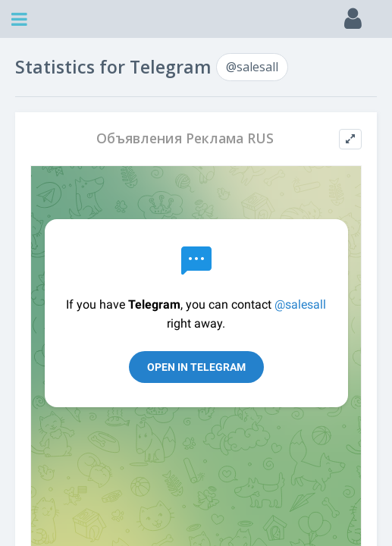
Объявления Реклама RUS (185, 138)
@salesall (252, 67)
